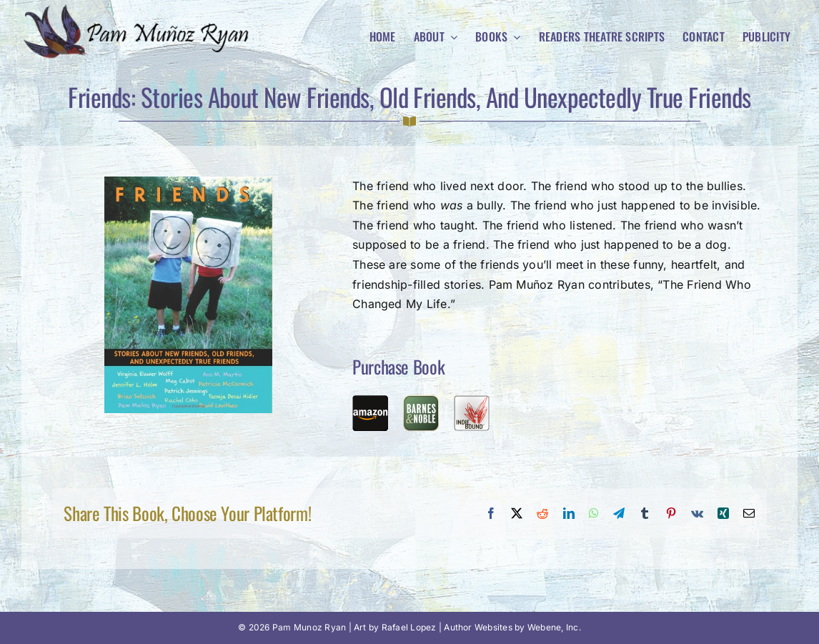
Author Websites (478, 627)
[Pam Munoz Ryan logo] (140, 9)
